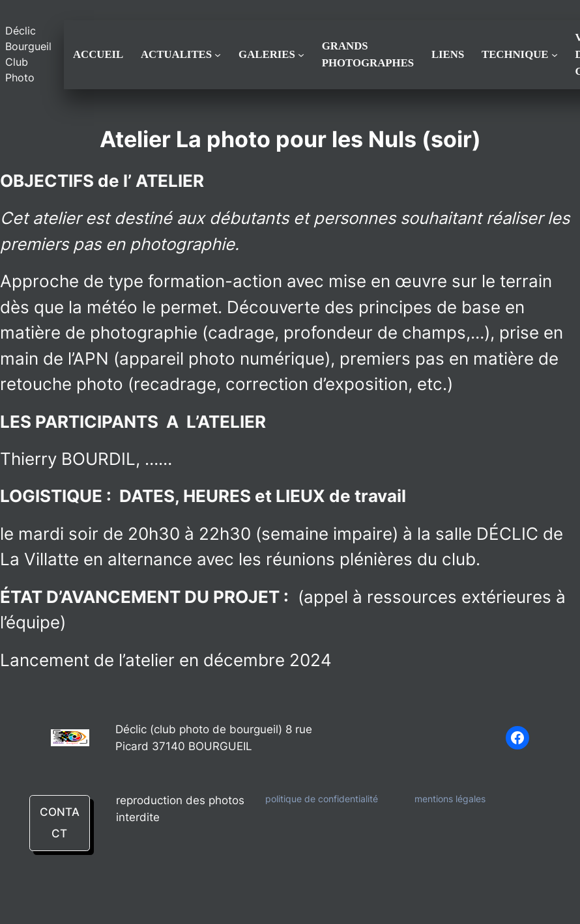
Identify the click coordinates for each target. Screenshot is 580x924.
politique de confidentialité (322, 799)
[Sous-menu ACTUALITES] (218, 55)
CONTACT (60, 823)
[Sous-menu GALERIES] (301, 55)
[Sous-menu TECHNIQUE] (555, 55)
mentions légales (450, 799)
